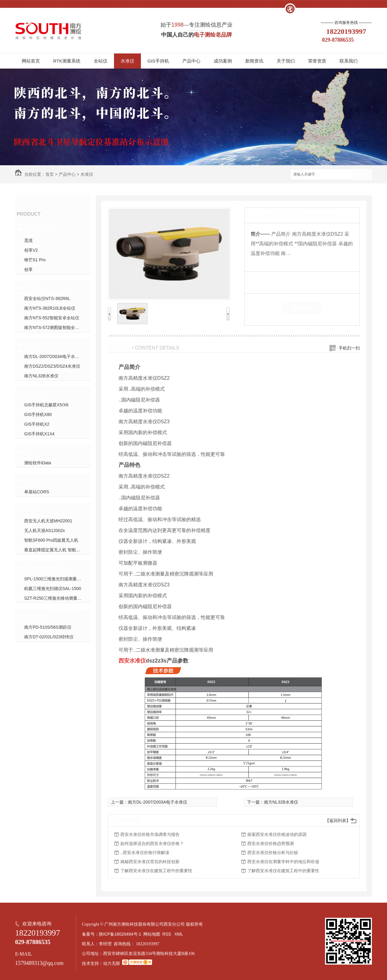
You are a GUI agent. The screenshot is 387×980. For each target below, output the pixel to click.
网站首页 (31, 61)
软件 (30, 451)
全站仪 (101, 61)
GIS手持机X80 (38, 414)
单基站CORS (37, 492)
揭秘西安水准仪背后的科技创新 (150, 862)
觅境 (28, 240)
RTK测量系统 (67, 61)
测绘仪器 (35, 616)
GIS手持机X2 (37, 424)
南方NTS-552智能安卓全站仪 (52, 318)
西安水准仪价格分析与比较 (273, 853)
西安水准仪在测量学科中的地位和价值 (283, 862)
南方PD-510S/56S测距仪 (48, 627)
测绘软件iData (38, 463)
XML (179, 934)
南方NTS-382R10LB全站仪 (50, 308)
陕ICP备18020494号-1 (120, 934)
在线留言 (302, 308)
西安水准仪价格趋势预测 (271, 843)
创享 (28, 269)
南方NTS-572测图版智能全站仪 (54, 327)
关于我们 (286, 61)
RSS (167, 934)
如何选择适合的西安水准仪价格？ (152, 843)
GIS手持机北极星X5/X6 (46, 405)
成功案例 (223, 61)
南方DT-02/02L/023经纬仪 (49, 637)
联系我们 (349, 61)
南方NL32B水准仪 (41, 376)
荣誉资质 (317, 61)
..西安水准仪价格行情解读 (145, 853)
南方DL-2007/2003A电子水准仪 (54, 356)
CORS (32, 480)
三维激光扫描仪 (43, 567)
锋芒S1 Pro (35, 260)
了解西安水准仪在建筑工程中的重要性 (156, 871)
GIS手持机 (158, 61)
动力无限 (112, 963)
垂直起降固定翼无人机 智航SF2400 (57, 550)
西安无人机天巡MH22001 (48, 521)
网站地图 (152, 934)
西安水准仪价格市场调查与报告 (150, 834)
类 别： (261, 281)
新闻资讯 (254, 61)
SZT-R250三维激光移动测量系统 (55, 598)
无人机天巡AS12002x (45, 530)
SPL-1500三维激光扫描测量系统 (55, 579)
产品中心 (191, 61)
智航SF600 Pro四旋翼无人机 (51, 540)
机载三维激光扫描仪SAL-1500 (53, 588)
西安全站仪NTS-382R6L (47, 298)
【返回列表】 (338, 820)
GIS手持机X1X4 (39, 434)
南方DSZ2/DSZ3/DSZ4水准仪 (52, 366)
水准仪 (127, 61)
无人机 (32, 509)
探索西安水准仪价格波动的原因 (277, 834)
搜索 (361, 175)
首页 (50, 174)
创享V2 (31, 250)
